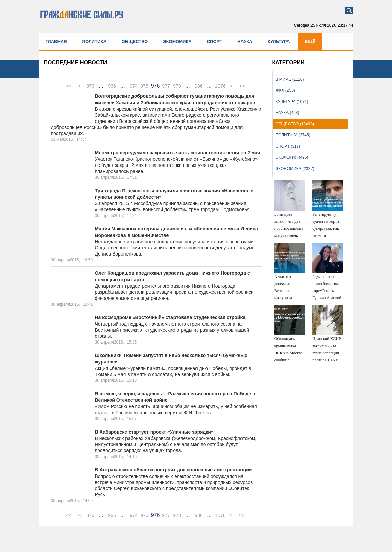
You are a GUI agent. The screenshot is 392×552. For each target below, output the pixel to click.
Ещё (310, 41)
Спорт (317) (288, 146)
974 (133, 86)
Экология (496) (292, 157)
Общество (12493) (295, 124)
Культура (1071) (292, 102)
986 (198, 86)
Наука (245, 41)
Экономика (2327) (295, 169)
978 (177, 86)
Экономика (177, 41)
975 (144, 86)
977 (166, 86)
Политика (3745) (293, 135)
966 (112, 86)
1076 (220, 86)
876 (90, 86)
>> (242, 86)
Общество (135, 41)
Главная (56, 41)
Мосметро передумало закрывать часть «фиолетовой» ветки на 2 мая (178, 153)
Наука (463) (287, 113)
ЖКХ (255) (285, 90)
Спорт (215, 41)
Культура (279, 41)
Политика (94, 41)
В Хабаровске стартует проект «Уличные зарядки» (154, 432)
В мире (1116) (290, 79)
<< (69, 86)
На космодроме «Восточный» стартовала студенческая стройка (170, 317)
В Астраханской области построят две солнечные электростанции (174, 470)
